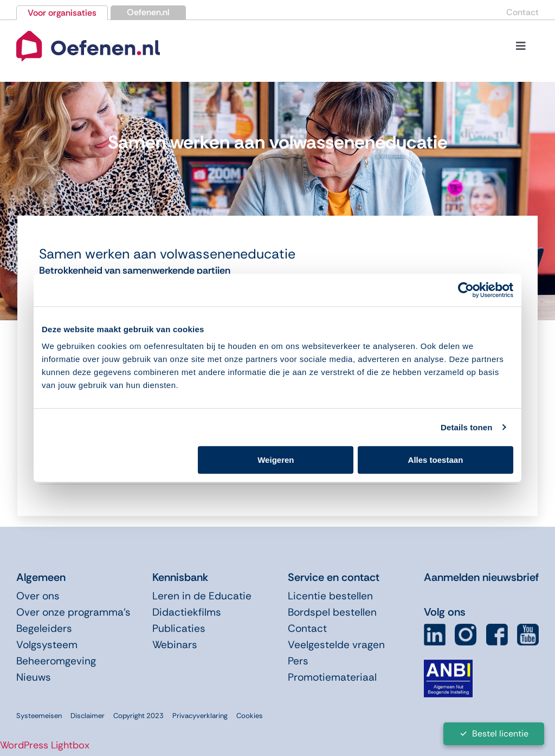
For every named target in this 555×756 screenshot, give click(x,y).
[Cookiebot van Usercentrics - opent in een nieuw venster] (466, 290)
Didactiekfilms (187, 612)
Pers (298, 661)
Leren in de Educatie (202, 596)
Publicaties (179, 628)
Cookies (250, 716)
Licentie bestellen (330, 596)
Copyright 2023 (138, 716)
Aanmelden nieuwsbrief (481, 577)
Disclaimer (88, 716)
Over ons (38, 596)
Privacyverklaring (200, 716)
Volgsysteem (47, 645)
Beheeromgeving (56, 661)
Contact (522, 12)
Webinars (175, 645)
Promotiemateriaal (332, 677)
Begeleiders (44, 628)
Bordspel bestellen (332, 612)
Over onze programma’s (73, 612)
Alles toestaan (436, 460)
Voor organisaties (62, 13)
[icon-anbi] (448, 664)
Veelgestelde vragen (336, 645)
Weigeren (276, 460)
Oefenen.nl (148, 12)
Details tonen (466, 427)
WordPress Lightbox (45, 745)
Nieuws (34, 677)
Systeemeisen (39, 716)
